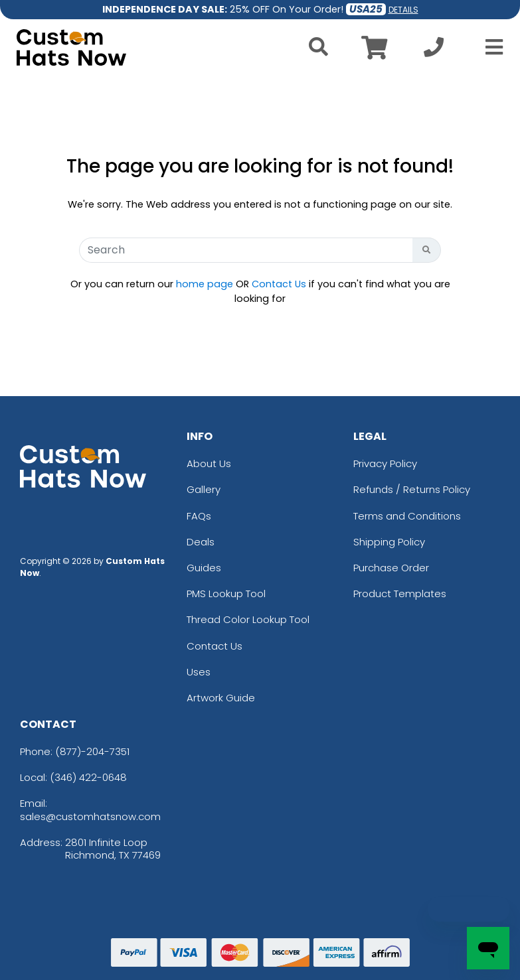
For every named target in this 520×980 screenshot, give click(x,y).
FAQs (199, 516)
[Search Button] (427, 250)
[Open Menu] (490, 47)
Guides (204, 568)
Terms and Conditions (407, 516)
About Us (209, 463)
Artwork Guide (221, 698)
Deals (201, 542)
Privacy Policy (385, 463)
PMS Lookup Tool (226, 594)
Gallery (204, 489)
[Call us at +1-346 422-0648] (434, 51)
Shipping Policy (389, 542)
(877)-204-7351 (92, 751)
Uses (199, 672)
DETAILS (403, 10)
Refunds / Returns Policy (412, 489)
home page (205, 284)
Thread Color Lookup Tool (248, 619)
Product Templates (400, 594)
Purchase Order (391, 568)
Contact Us (279, 284)
